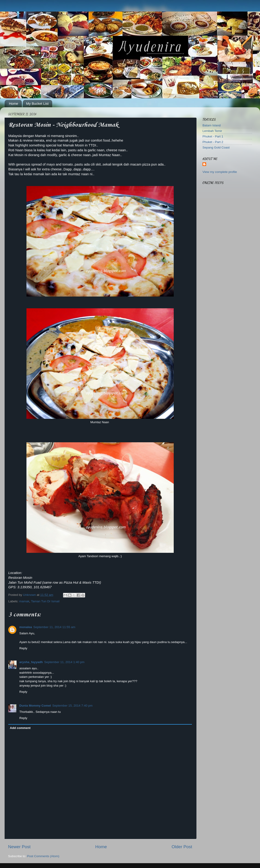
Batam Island (212, 125)
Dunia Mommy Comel (35, 706)
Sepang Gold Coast (216, 147)
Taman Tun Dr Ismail (45, 601)
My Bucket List (38, 103)
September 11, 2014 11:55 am (54, 627)
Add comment (20, 728)
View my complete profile (220, 172)
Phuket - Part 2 (213, 142)
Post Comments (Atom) (43, 856)
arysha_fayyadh (31, 662)
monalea (26, 627)
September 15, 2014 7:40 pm (72, 706)
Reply (23, 648)
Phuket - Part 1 (213, 136)
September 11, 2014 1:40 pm (64, 662)
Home (14, 103)
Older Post (182, 847)
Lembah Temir (212, 131)
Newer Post (19, 847)
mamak (24, 601)
